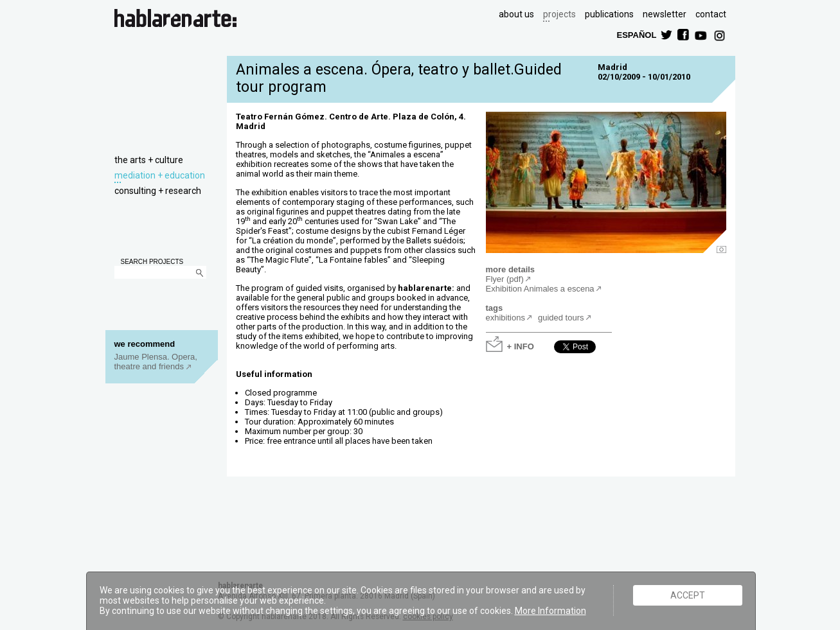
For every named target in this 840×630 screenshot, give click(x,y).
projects (559, 14)
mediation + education (160, 175)
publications (609, 14)
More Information (550, 611)
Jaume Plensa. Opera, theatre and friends (156, 362)
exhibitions (505, 318)
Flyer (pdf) (505, 279)
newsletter (665, 14)
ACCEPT (688, 595)
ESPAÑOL (636, 34)
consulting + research (158, 191)
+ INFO (521, 346)
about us (516, 14)
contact (711, 14)
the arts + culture (149, 160)
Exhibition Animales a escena (540, 289)
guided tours (561, 318)
